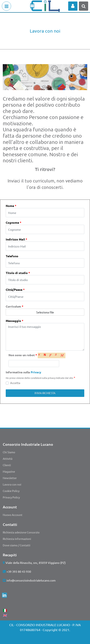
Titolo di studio (18, 273)
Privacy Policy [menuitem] (11, 497)
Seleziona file (45, 312)
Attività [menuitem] (8, 459)
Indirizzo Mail (16, 239)
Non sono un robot (23, 355)
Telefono (12, 256)
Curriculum (15, 306)
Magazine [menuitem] (9, 471)
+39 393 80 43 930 (19, 571)
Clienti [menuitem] (7, 465)
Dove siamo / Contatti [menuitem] (17, 545)
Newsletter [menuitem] (10, 478)
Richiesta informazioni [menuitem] (17, 539)
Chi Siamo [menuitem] (9, 452)
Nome (11, 206)
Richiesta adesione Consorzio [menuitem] (21, 532)
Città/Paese (15, 290)
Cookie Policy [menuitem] (11, 491)
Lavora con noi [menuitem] (12, 484)
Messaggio (15, 321)
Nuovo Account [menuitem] (13, 515)
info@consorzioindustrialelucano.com (31, 580)
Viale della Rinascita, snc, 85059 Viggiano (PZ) (36, 563)
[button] (45, 393)
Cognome (13, 222)
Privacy (36, 372)
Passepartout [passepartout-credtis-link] (53, 638)
